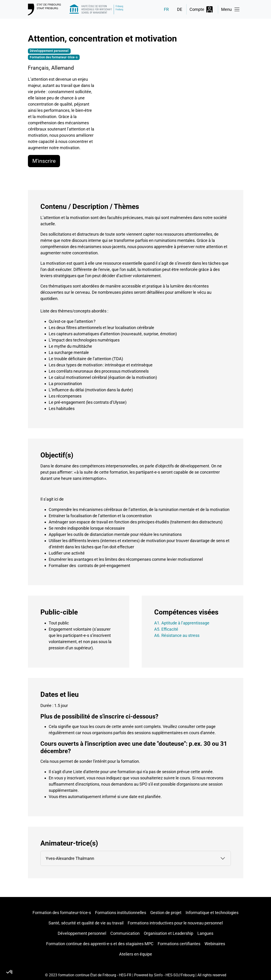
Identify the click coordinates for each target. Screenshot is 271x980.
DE (180, 9)
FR (166, 9)
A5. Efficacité (166, 629)
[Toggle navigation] (231, 9)
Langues (205, 933)
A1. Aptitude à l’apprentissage (182, 623)
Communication (125, 933)
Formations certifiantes (179, 944)
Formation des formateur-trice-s (62, 913)
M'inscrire (44, 161)
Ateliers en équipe (136, 954)
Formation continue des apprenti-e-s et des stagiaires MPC (100, 944)
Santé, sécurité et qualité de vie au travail (86, 923)
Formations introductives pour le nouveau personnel (175, 923)
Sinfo (158, 975)
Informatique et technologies (212, 913)
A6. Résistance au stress (177, 635)
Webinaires (215, 944)
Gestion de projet (166, 913)
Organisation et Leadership (169, 933)
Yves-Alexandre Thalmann (70, 858)
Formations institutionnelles (121, 913)
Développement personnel (82, 933)
